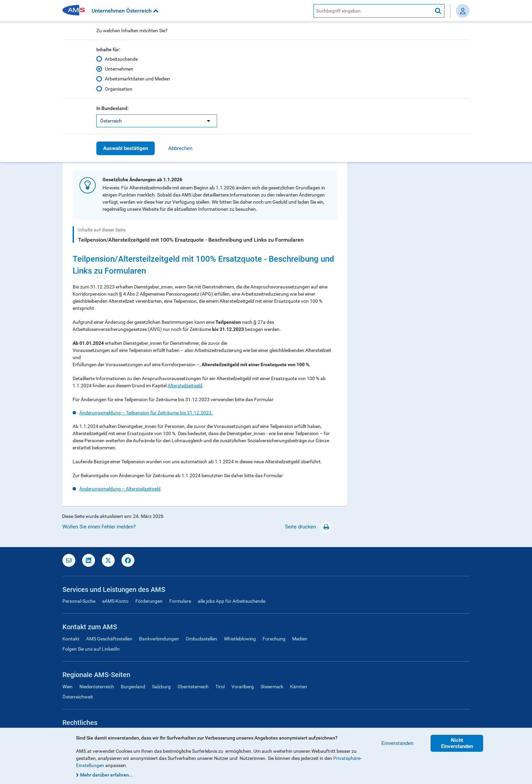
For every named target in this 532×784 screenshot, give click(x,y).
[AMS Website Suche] (373, 11)
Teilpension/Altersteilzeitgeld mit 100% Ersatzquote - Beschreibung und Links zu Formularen (191, 240)
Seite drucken (308, 527)
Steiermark (272, 687)
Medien (300, 639)
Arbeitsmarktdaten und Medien (137, 79)
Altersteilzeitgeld (185, 386)
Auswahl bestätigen (126, 148)
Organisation (119, 89)
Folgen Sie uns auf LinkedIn (91, 649)
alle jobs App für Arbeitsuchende (232, 601)
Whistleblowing (240, 639)
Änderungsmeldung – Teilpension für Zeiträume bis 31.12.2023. (146, 413)
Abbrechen (180, 148)
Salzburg (161, 687)
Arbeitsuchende (121, 59)
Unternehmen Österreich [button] (125, 11)
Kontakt (71, 639)
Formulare (180, 601)
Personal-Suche (79, 601)
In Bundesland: (112, 108)
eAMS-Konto (115, 601)
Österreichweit (78, 697)
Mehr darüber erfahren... (107, 775)
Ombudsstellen (201, 639)
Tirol (220, 687)
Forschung (274, 639)
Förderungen (149, 601)
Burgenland (133, 687)
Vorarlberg (243, 687)
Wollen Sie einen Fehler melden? (99, 527)
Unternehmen (119, 69)
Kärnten (299, 687)
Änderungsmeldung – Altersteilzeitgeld (120, 489)
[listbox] (157, 121)
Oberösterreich (193, 687)
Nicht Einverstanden (457, 743)
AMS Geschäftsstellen (109, 639)
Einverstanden (397, 743)
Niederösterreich (97, 687)
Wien (68, 687)
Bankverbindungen (159, 639)
